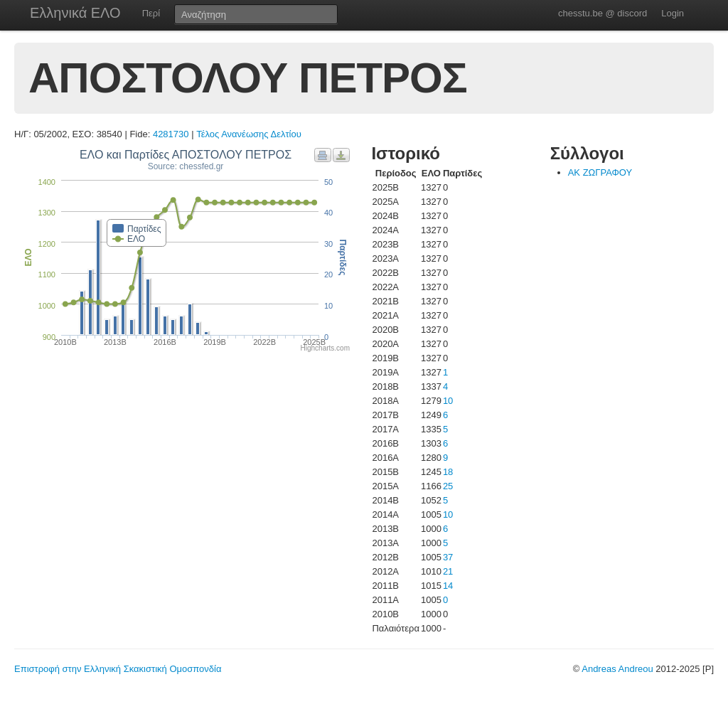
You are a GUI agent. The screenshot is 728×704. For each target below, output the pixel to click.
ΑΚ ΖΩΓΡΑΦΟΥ (600, 172)
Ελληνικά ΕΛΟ (75, 13)
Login (673, 13)
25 (448, 486)
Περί (151, 13)
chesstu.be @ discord (603, 13)
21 (448, 571)
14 (448, 586)
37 (448, 557)
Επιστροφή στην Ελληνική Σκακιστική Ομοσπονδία (118, 669)
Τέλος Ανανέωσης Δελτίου (249, 134)
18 (448, 472)
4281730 (171, 134)
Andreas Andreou (617, 669)
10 (448, 401)
